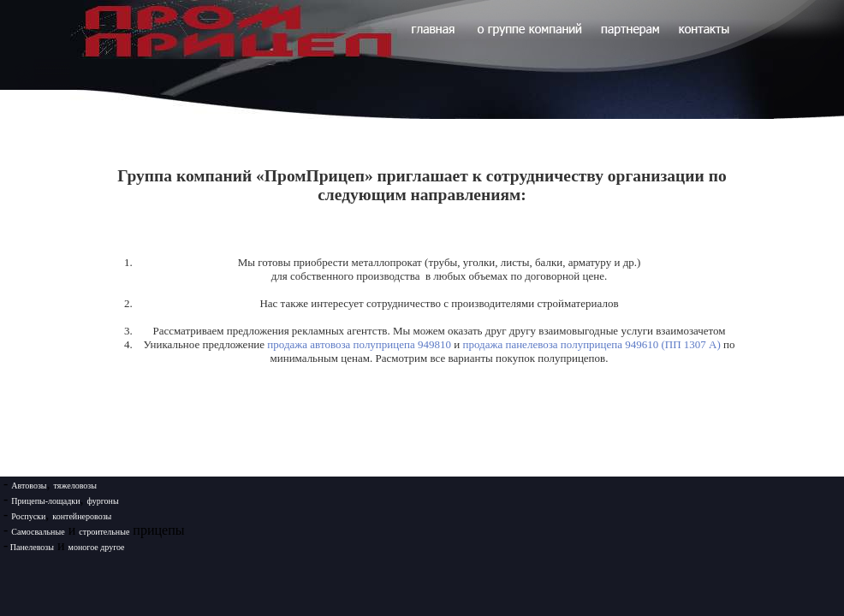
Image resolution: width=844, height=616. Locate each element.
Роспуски (28, 516)
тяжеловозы (75, 486)
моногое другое (97, 547)
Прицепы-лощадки (45, 501)
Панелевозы (31, 547)
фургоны (103, 501)
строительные (104, 532)
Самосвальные (38, 532)
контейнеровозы (82, 516)
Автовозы (29, 486)
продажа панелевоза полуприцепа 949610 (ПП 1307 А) (591, 344)
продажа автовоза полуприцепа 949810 (359, 344)
